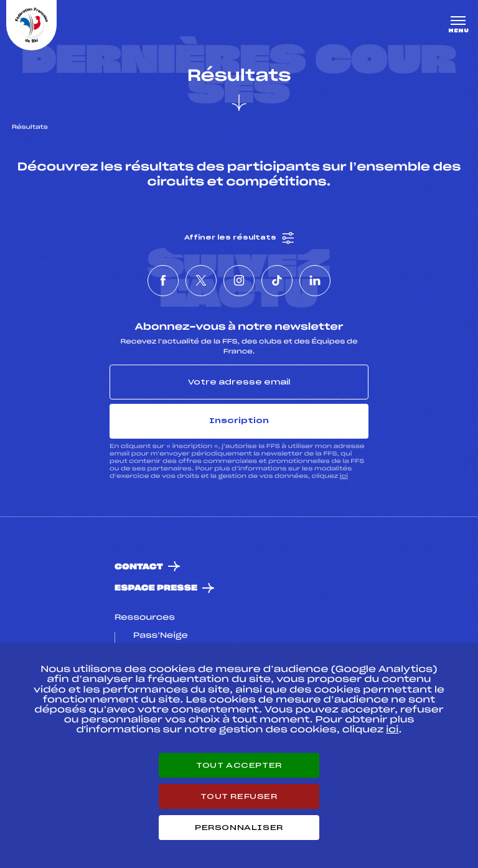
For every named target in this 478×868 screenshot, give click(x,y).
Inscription (239, 421)
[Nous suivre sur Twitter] (201, 281)
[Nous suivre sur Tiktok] (277, 281)
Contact (139, 567)
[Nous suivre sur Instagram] (239, 281)
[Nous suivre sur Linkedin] (315, 281)
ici (344, 476)
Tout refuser (239, 796)
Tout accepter (239, 765)
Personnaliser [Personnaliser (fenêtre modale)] (239, 828)
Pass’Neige (161, 636)
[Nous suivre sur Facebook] (163, 281)
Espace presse (156, 588)
